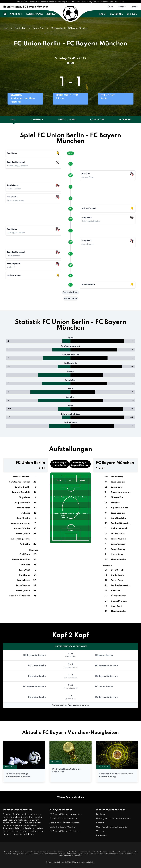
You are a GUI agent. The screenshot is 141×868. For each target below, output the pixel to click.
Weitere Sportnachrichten (71, 799)
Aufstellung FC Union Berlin (60, 464)
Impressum (102, 836)
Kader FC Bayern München (63, 827)
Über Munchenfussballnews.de (112, 827)
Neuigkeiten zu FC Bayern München (26, 7)
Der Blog (132, 14)
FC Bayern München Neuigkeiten (66, 814)
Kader (103, 14)
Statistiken (117, 14)
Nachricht (16, 14)
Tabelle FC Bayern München (63, 819)
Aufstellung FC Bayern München (80, 464)
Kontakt (134, 7)
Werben (122, 7)
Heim (6, 28)
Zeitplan (51, 14)
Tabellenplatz (34, 14)
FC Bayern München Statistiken (65, 831)
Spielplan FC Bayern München (64, 823)
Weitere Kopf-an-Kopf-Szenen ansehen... (70, 705)
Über (110, 7)
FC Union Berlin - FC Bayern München (70, 28)
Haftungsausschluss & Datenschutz (113, 819)
